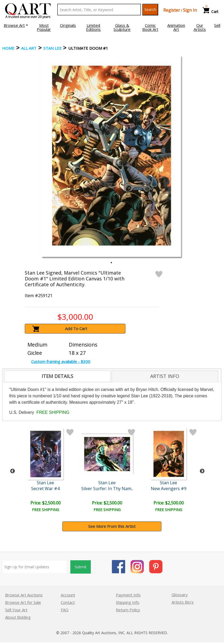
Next (202, 471)
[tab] (58, 376)
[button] (16, 25)
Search (150, 9)
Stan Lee (52, 48)
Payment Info (128, 595)
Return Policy (128, 610)
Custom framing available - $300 (61, 361)
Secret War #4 (45, 489)
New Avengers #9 (169, 489)
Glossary (180, 595)
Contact (68, 602)
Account (68, 595)
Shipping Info (128, 602)
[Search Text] (99, 10)
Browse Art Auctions (24, 595)
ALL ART (29, 48)
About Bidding (18, 617)
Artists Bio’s (183, 602)
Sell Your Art (16, 610)
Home (8, 48)
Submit (81, 567)
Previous (13, 471)
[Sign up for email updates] (34, 567)
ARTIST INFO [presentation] (165, 376)
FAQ (65, 610)
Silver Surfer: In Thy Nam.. (107, 489)
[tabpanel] (111, 156)
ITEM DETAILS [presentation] (57, 376)
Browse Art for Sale (23, 602)
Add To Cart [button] (76, 329)
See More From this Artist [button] (112, 526)
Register (172, 10)
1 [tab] (111, 263)
